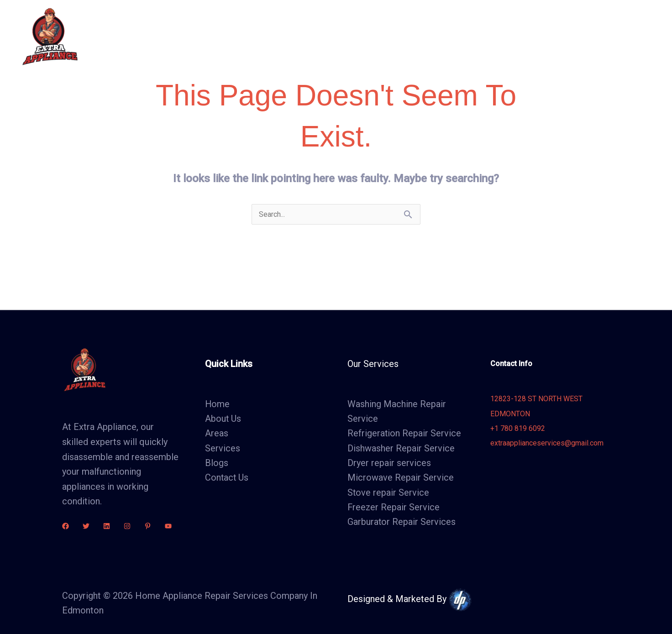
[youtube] (168, 526)
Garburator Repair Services (402, 523)
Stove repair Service (388, 493)
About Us (291, 36)
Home (247, 36)
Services (340, 36)
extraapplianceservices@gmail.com (547, 443)
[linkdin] (107, 526)
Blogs (421, 36)
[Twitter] (86, 526)
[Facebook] (66, 526)
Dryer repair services (389, 464)
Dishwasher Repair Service (401, 449)
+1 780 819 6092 (518, 429)
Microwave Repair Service (401, 479)
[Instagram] (127, 526)
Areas (383, 36)
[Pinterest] (148, 526)
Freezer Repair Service (394, 508)
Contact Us (468, 36)
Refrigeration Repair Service (404, 434)
